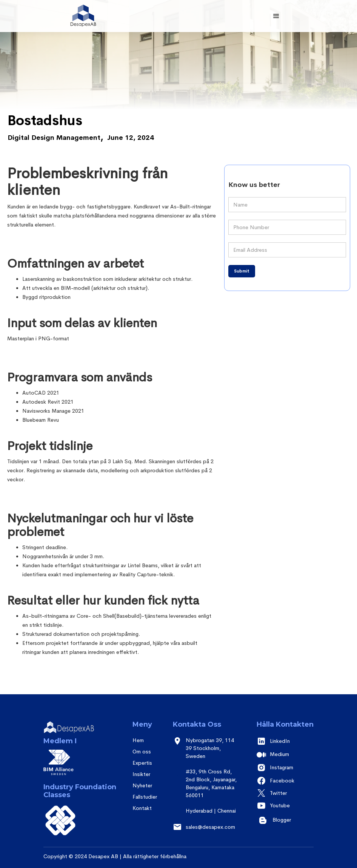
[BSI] (60, 821)
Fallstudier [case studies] (145, 797)
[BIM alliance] (57, 766)
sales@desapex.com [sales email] (210, 827)
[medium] (285, 754)
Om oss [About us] (142, 752)
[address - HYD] (207, 815)
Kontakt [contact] (142, 808)
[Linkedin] (285, 741)
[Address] (207, 787)
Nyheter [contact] (142, 785)
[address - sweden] (207, 752)
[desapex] (75, 729)
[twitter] (285, 793)
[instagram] (285, 768)
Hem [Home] (138, 740)
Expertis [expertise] (142, 763)
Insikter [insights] (141, 774)
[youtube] (285, 806)
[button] (276, 16)
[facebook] (285, 781)
